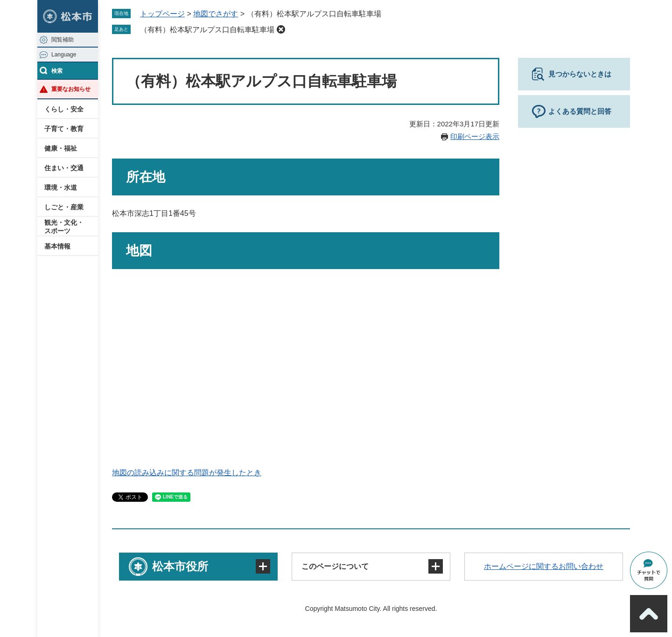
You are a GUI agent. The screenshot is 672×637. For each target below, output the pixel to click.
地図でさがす (216, 14)
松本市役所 (180, 566)
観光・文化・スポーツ (64, 227)
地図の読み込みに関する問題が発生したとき (187, 473)
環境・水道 (61, 187)
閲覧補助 (63, 40)
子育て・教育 (64, 129)
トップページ (162, 14)
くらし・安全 (64, 109)
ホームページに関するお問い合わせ (544, 566)
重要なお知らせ (71, 89)
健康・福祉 (61, 148)
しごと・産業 (64, 207)
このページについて (335, 566)
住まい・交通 (64, 168)
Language (64, 55)
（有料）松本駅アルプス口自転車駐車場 (207, 30)
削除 (281, 29)
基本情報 (57, 246)
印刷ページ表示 (475, 136)
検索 (57, 71)
